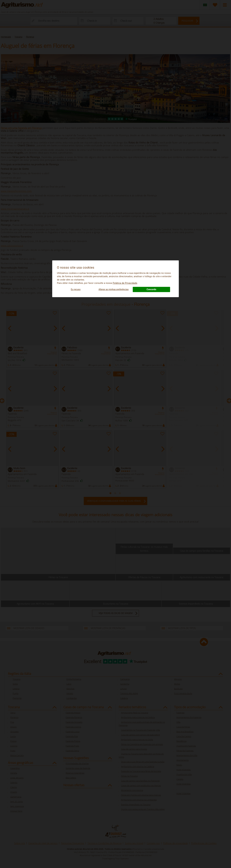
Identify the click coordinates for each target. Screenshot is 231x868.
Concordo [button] (151, 289)
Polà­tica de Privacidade (125, 283)
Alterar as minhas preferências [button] (114, 289)
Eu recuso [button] (76, 289)
